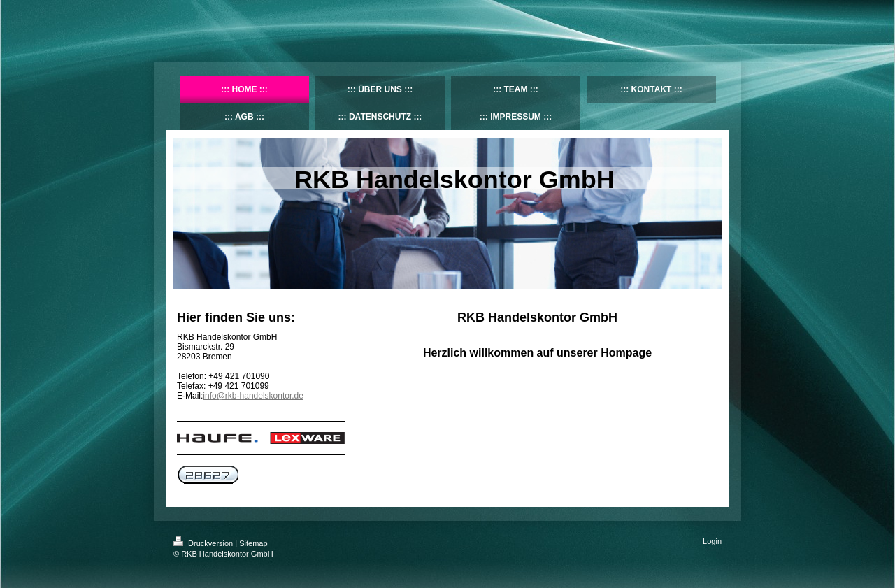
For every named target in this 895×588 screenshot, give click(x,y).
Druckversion (204, 543)
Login (712, 541)
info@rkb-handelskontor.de (253, 396)
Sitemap (253, 543)
